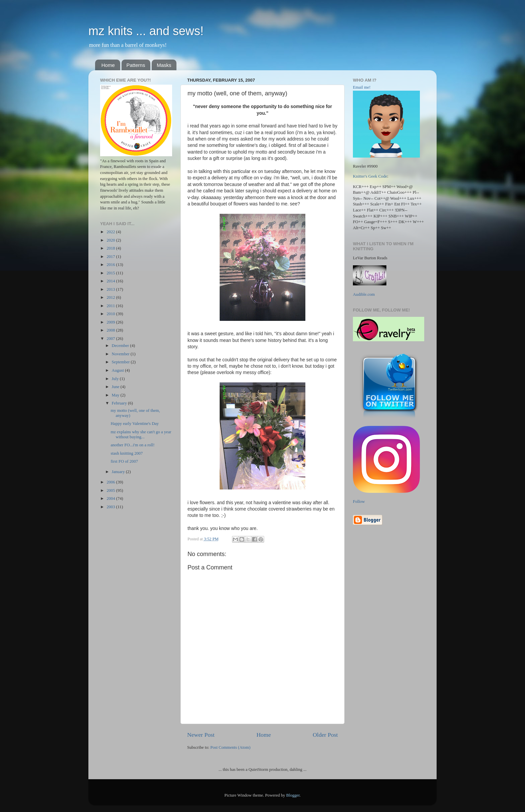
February (120, 403)
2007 (111, 339)
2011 (111, 306)
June (116, 387)
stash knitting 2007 (127, 453)
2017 (111, 257)
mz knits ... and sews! (146, 31)
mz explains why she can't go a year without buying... (141, 434)
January (119, 472)
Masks (164, 65)
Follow (359, 502)
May (116, 395)
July (116, 379)
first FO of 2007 (124, 461)
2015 (111, 273)
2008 (111, 330)
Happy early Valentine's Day (135, 424)
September (121, 362)
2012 (111, 297)
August (119, 370)
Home (108, 65)
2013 (111, 289)
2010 (111, 314)
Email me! (362, 87)
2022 (111, 232)
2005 (111, 490)
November (121, 354)
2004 (111, 499)
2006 (111, 482)
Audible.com (364, 294)
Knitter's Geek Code (370, 176)
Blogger (293, 795)
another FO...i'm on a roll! (132, 445)
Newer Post (201, 735)
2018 (111, 248)
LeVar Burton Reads (370, 258)
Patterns (136, 65)
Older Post (325, 735)
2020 (111, 240)
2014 (111, 281)
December (121, 346)
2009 (111, 322)
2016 (111, 265)
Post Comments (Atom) (230, 747)
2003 (111, 507)
